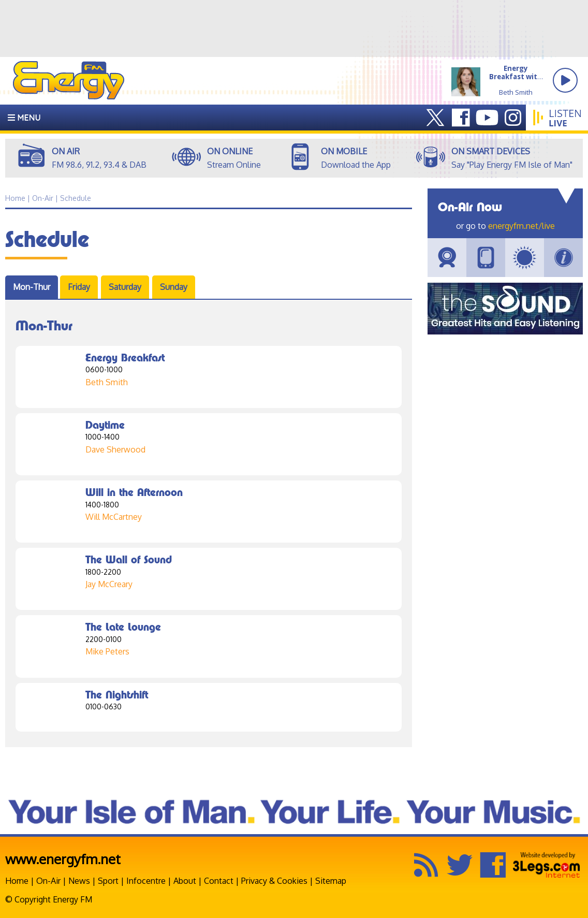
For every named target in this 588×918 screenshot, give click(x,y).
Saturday (125, 287)
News (79, 881)
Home (17, 881)
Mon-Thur (32, 287)
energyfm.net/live (521, 226)
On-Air (48, 881)
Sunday (174, 287)
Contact (219, 881)
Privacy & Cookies (274, 881)
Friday (79, 287)
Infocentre (146, 881)
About (185, 881)
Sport (108, 881)
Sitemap (331, 881)
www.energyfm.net (63, 859)
